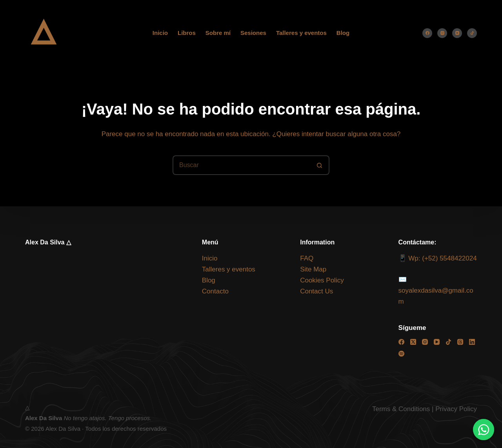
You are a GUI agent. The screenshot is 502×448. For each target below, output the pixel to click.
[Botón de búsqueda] (320, 165)
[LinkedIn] (472, 342)
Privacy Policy (456, 409)
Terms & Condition (399, 409)
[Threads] (460, 342)
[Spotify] (401, 354)
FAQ (307, 258)
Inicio (160, 33)
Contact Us (316, 291)
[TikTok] (472, 33)
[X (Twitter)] (413, 342)
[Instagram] (442, 33)
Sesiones (253, 33)
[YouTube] (457, 33)
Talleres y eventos (301, 33)
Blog (343, 33)
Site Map (313, 269)
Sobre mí (218, 33)
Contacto (215, 291)
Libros (187, 33)
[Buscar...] (241, 165)
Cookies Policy (322, 280)
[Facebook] (427, 33)
